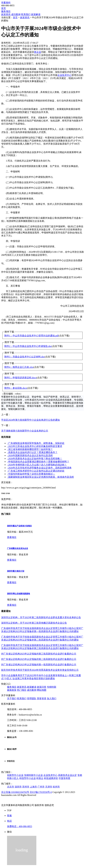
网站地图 (42, 690)
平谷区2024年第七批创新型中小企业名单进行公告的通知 (30, 420)
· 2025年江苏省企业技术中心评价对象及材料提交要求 (35, 446)
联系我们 (26, 14)
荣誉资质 (42, 698)
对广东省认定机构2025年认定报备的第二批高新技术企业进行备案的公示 (39, 659)
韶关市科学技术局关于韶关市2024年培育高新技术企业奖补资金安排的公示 (40, 670)
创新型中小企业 (15, 775)
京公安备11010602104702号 (15, 792)
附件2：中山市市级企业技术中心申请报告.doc (28, 346)
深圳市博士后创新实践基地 (18, 594)
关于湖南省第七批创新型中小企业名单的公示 (25, 431)
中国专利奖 (64, 778)
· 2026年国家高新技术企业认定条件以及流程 (30, 455)
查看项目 (12, 537)
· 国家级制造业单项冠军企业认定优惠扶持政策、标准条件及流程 (40, 477)
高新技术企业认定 (67, 775)
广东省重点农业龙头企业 (18, 548)
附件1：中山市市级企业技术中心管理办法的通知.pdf (31, 336)
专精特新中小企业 (33, 775)
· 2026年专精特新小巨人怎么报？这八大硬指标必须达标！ (37, 465)
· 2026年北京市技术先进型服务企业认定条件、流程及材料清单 (39, 468)
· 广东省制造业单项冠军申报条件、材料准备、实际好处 (36, 443)
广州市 (41, 787)
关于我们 (12, 698)
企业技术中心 (64, 75)
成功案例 (16, 14)
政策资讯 (6, 14)
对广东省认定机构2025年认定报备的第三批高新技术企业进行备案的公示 (39, 654)
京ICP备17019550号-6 (41, 792)
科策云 (40, 778)
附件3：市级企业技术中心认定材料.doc (25, 357)
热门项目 (22, 690)
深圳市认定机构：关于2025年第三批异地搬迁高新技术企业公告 (34, 623)
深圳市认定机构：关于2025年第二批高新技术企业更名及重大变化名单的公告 (41, 617)
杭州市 (56, 787)
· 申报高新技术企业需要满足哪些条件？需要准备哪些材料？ (38, 462)
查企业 (38, 52)
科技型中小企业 (28, 778)
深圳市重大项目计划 (16, 571)
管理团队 (32, 698)
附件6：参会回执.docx (16, 388)
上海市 (33, 787)
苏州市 (26, 787)
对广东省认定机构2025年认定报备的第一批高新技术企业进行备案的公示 (39, 665)
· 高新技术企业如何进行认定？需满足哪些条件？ (32, 452)
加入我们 (52, 698)
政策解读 (36, 14)
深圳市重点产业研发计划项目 (19, 526)
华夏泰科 (6, 3)
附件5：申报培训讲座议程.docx (20, 378)
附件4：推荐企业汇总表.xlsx (19, 367)
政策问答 (42, 687)
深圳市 (18, 787)
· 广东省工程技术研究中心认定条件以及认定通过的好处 (36, 471)
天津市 (49, 787)
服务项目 (6, 11)
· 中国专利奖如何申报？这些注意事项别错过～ (31, 474)
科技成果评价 (51, 778)
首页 (4, 8)
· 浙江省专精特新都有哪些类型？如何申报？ (30, 449)
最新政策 (12, 690)
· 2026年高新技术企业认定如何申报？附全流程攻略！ (35, 459)
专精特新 (52, 687)
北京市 (11, 787)
